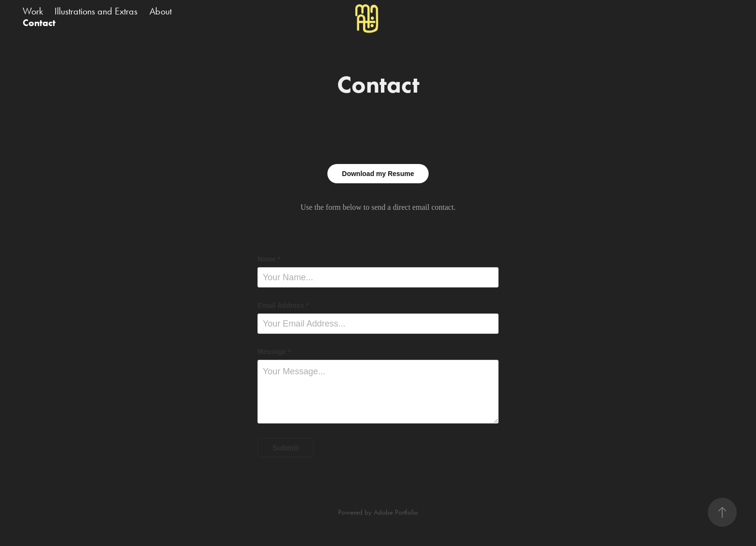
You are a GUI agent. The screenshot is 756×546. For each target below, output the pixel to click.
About (161, 11)
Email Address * (283, 305)
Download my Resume (378, 174)
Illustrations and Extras (96, 11)
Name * (269, 259)
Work (33, 11)
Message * (274, 352)
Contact (39, 23)
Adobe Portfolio (396, 512)
